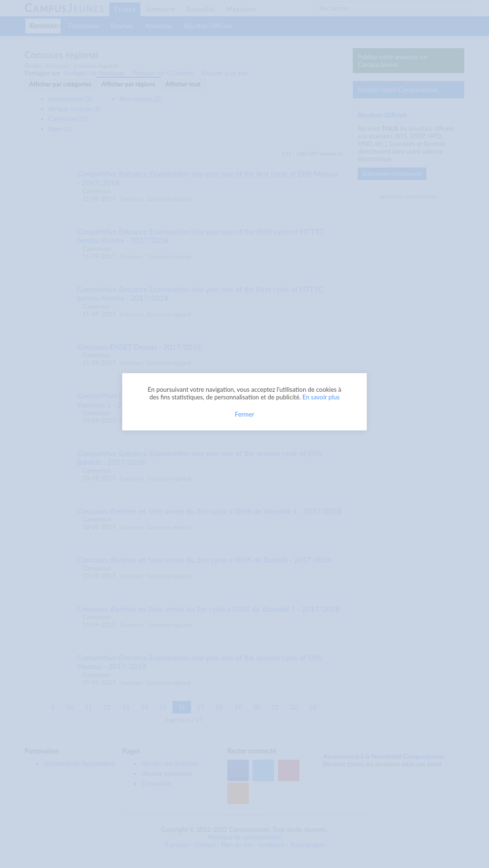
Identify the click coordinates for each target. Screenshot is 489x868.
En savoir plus (321, 397)
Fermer (245, 414)
